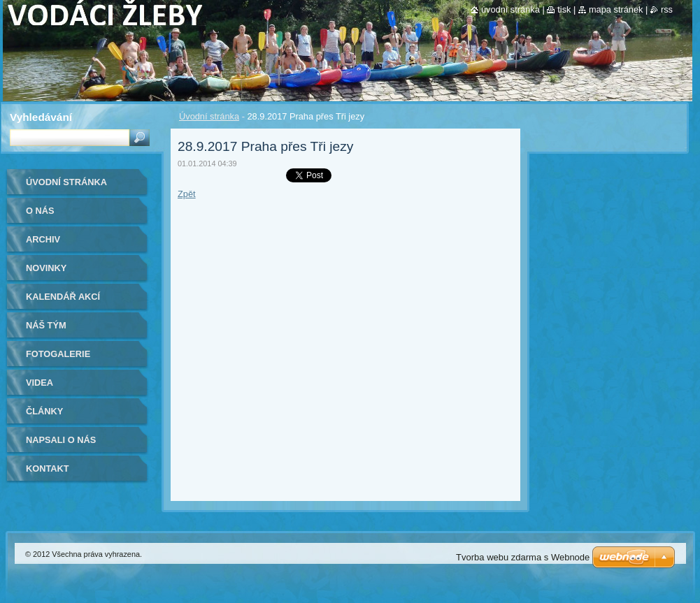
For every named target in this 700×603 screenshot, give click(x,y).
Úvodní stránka (209, 116)
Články (44, 411)
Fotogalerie (58, 354)
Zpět (187, 194)
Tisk (564, 9)
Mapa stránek (616, 9)
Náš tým (46, 325)
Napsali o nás (61, 440)
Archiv (43, 239)
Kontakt (48, 468)
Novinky (46, 268)
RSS (667, 9)
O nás (40, 211)
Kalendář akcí (63, 297)
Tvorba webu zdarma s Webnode (523, 557)
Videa (40, 383)
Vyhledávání (41, 117)
